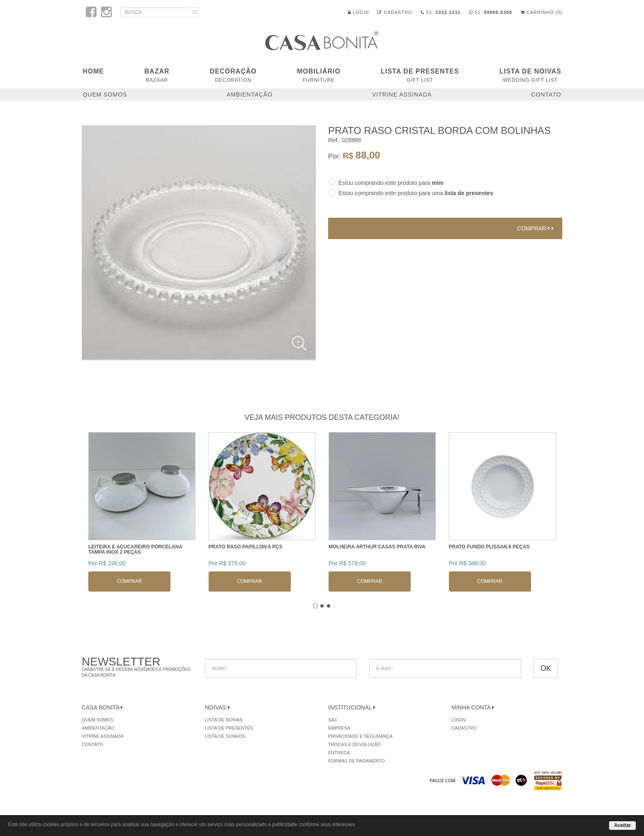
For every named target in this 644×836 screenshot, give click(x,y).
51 (441, 12)
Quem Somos (105, 94)
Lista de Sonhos (225, 736)
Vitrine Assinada (402, 94)
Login (358, 12)
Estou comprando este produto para (391, 183)
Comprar (535, 228)
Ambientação (250, 94)
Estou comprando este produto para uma (416, 193)
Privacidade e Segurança (360, 736)
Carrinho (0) (541, 12)
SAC (333, 720)
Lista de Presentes (420, 75)
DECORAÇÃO (233, 75)
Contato (546, 94)
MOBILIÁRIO (319, 75)
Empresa (339, 728)
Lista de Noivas (530, 75)
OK (546, 668)
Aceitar (622, 825)
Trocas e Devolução (354, 744)
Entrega (339, 753)
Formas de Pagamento (356, 761)
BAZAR (157, 75)
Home (93, 71)
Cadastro (394, 12)
